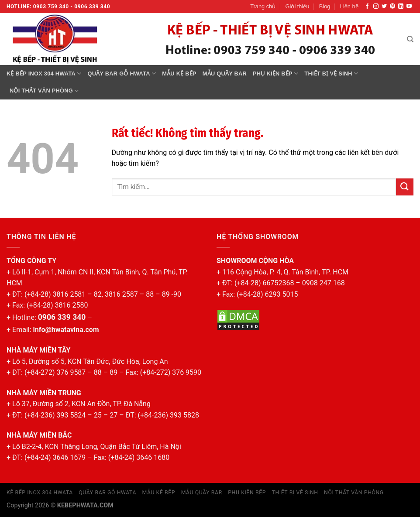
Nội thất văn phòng (44, 91)
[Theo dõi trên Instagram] (376, 7)
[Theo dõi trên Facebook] (367, 7)
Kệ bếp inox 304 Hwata (44, 74)
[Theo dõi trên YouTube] (409, 7)
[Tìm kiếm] (410, 39)
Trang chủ (263, 6)
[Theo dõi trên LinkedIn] (401, 7)
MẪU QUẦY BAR (225, 74)
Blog (325, 6)
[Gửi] (405, 187)
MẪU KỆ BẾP (179, 74)
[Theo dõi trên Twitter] (384, 7)
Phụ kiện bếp (275, 74)
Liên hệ (349, 6)
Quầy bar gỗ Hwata (122, 74)
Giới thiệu (298, 6)
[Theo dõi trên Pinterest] (392, 7)
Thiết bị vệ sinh (331, 74)
